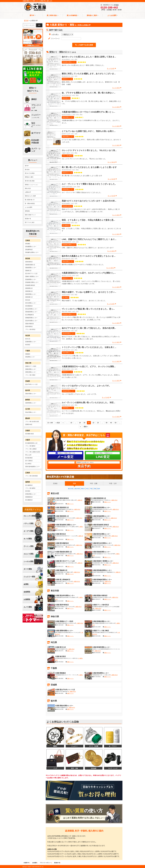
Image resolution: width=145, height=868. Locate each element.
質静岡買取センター (68, 408)
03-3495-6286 (97, 547)
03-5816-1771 (60, 583)
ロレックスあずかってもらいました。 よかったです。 (86, 386)
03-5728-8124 (60, 539)
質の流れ (27, 170)
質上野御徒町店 (30, 315)
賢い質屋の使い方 (30, 200)
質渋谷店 (28, 300)
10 (71, 423)
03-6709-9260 (60, 520)
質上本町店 (66, 297)
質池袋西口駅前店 (67, 206)
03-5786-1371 (60, 567)
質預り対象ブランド (30, 215)
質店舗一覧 (28, 219)
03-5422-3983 (97, 538)
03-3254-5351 (97, 576)
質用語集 (27, 211)
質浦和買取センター (31, 342)
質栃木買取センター (68, 117)
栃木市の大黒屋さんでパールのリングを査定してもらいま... (89, 256)
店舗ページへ (70, 504)
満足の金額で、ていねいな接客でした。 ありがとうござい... (89, 292)
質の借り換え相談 (30, 181)
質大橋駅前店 (29, 500)
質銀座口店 (28, 271)
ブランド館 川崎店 (30, 375)
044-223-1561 (97, 636)
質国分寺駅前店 (30, 324)
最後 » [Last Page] (86, 427)
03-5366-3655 (97, 502)
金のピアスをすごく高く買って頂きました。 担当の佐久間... (89, 328)
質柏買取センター (30, 357)
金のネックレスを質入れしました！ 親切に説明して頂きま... (89, 57)
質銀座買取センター (31, 268)
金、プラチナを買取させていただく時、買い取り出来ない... (89, 93)
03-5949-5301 (60, 530)
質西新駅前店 (29, 497)
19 (80, 423)
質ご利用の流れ (52, 15)
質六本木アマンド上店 (31, 274)
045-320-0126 (60, 625)
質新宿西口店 (66, 98)
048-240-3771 (60, 651)
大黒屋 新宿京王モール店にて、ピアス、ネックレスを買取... (89, 366)
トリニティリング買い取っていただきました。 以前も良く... (89, 347)
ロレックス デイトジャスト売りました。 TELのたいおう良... (89, 150)
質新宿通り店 (29, 297)
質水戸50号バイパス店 (31, 384)
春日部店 (28, 345)
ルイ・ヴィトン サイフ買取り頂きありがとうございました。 (89, 184)
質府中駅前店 (29, 326)
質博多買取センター (68, 189)
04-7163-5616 (97, 677)
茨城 (95, 489)
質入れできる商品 (30, 173)
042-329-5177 (97, 599)
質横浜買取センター (31, 369)
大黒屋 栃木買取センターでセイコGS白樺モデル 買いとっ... (88, 112)
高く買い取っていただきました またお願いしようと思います (89, 167)
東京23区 (71, 489)
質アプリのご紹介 (30, 222)
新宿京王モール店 (67, 79)
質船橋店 (28, 354)
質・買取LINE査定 (30, 204)
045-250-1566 (60, 636)
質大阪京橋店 (29, 458)
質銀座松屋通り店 (30, 265)
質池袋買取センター (31, 279)
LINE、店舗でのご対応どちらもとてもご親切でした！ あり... (89, 239)
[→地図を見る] (114, 500)
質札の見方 (28, 188)
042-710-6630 (97, 610)
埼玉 (87, 489)
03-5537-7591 (60, 556)
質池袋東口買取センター (69, 62)
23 (98, 423)
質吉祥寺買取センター (69, 333)
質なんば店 (28, 455)
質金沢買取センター (68, 353)
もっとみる (111, 68)
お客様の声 (28, 192)
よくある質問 (112, 15)
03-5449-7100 (60, 547)
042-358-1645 (60, 608)
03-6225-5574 (60, 504)
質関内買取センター (31, 372)
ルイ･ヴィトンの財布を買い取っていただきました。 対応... (88, 403)
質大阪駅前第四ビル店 (31, 443)
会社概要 (34, 863)
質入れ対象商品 (72, 15)
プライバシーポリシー (45, 863)
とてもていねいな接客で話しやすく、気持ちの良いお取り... (89, 131)
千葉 (91, 489)
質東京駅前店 (29, 262)
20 (84, 423)
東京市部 (77, 489)
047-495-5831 (60, 679)
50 (116, 423)
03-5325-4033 (97, 511)
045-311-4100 (97, 627)
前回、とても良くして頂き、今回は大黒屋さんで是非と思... (88, 220)
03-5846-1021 (97, 583)
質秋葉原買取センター (31, 312)
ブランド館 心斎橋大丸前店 (33, 452)
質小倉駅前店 (66, 225)
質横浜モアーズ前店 (31, 366)
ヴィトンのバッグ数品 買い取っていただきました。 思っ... (88, 309)
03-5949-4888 (97, 520)
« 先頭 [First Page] (58, 423)
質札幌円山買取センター (32, 252)
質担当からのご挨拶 (30, 196)
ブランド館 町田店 (30, 329)
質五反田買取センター (31, 309)
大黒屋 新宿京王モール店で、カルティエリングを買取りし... (89, 273)
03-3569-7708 (60, 574)
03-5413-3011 (97, 565)
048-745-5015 (60, 662)
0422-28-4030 (60, 601)
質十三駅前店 (29, 461)
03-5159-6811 (97, 557)
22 (93, 423)
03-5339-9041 (60, 511)
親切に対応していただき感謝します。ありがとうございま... (89, 74)
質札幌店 (28, 244)
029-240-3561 (60, 693)
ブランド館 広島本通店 (32, 476)
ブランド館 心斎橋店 (31, 449)
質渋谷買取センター (31, 303)
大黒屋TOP (26, 863)
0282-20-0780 (60, 709)
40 (111, 423)
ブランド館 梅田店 (68, 156)
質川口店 (28, 339)
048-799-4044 (97, 653)
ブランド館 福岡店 (30, 488)
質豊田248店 (29, 424)
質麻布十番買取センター (32, 276)
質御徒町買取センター (69, 391)
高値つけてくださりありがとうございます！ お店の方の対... (89, 201)
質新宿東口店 (29, 291)
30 (107, 423)
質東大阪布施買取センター (33, 467)
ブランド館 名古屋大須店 (32, 421)
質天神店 (28, 491)
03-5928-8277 (97, 528)
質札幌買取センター (31, 247)
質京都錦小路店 (30, 434)
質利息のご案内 (92, 15)
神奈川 (83, 489)
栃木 (99, 489)
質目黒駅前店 (29, 306)
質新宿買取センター (31, 294)
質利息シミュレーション (31, 185)
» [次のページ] (80, 427)
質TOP (32, 15)
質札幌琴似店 (29, 250)
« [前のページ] (63, 423)
